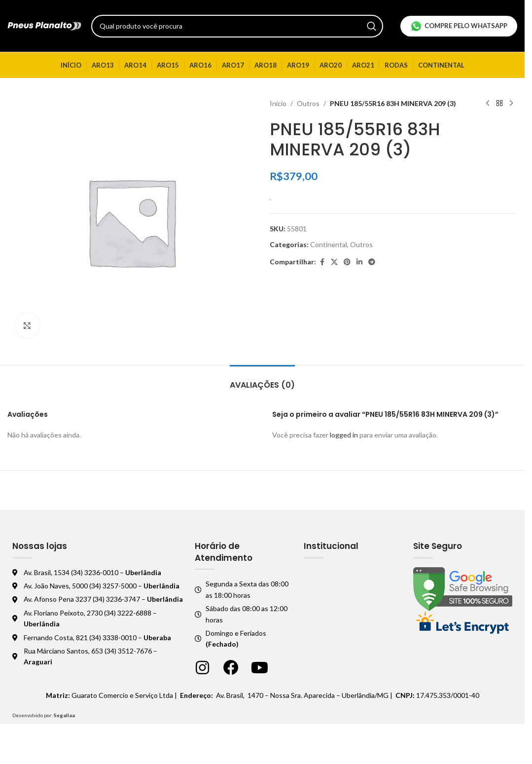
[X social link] (334, 262)
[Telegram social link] (372, 262)
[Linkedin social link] (359, 262)
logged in (344, 435)
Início (278, 103)
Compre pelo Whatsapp (459, 26)
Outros (308, 103)
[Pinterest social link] (347, 262)
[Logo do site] (44, 25)
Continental (329, 244)
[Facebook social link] (322, 262)
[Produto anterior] (488, 104)
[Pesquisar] (237, 26)
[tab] (262, 380)
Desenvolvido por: (44, 715)
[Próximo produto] (511, 104)
